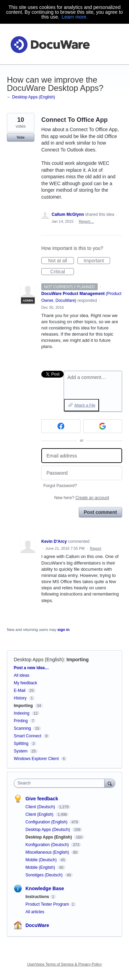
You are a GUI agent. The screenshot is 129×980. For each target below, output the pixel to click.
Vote (20, 137)
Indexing (21, 713)
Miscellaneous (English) (48, 852)
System (21, 751)
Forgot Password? (60, 486)
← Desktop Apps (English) (31, 97)
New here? (82, 498)
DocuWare (37, 925)
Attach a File (85, 405)
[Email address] (82, 456)
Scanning (22, 728)
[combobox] (61, 783)
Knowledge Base (45, 888)
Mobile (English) (41, 867)
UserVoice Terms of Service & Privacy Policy (64, 964)
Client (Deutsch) (41, 807)
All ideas (21, 675)
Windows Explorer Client (36, 759)
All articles (35, 912)
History (20, 698)
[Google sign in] (103, 426)
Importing (78, 660)
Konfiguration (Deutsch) (48, 845)
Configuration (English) (47, 822)
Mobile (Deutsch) (42, 860)
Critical (62, 272)
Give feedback (42, 799)
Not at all (61, 261)
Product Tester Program (47, 904)
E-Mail (20, 691)
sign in (63, 630)
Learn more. (74, 17)
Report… (86, 221)
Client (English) (40, 814)
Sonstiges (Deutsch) (45, 875)
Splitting (21, 744)
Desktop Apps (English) (39, 660)
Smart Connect (28, 736)
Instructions (37, 897)
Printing (21, 721)
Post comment (100, 512)
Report (95, 548)
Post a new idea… (31, 668)
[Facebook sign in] (61, 426)
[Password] (82, 473)
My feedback (25, 683)
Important (97, 261)
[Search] (110, 783)
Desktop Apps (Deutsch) (48, 830)
